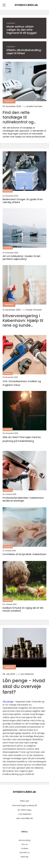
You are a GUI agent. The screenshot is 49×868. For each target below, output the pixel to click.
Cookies (24, 848)
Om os (24, 844)
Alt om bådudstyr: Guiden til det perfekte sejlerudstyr (21, 258)
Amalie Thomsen (34, 106)
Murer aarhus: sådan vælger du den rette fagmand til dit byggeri (22, 30)
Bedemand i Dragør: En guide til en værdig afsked (23, 201)
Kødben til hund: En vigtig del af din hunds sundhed (23, 609)
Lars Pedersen (27, 674)
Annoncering (24, 840)
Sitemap (24, 857)
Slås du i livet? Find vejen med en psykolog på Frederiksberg (22, 439)
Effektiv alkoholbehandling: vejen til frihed (24, 52)
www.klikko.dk (27, 818)
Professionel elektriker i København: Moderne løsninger (23, 499)
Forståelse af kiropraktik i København (24, 554)
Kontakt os (25, 852)
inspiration (11, 23)
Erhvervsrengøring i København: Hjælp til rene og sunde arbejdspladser (23, 321)
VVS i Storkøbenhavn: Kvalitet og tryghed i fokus (22, 383)
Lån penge (8, 702)
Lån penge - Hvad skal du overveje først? (24, 686)
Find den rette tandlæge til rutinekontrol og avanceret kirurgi (19, 117)
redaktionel (9, 667)
